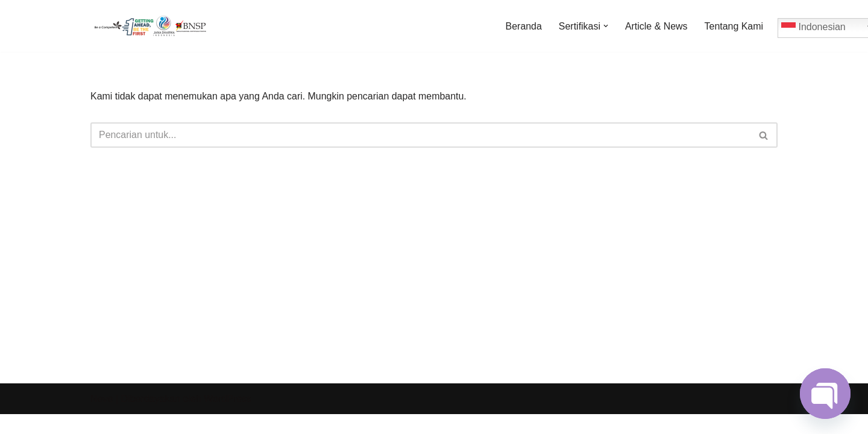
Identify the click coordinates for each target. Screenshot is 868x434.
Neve (102, 419)
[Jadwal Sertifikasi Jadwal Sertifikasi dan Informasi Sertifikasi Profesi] (151, 26)
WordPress (228, 419)
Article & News (656, 26)
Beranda (523, 26)
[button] (605, 26)
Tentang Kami (734, 26)
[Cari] (420, 135)
